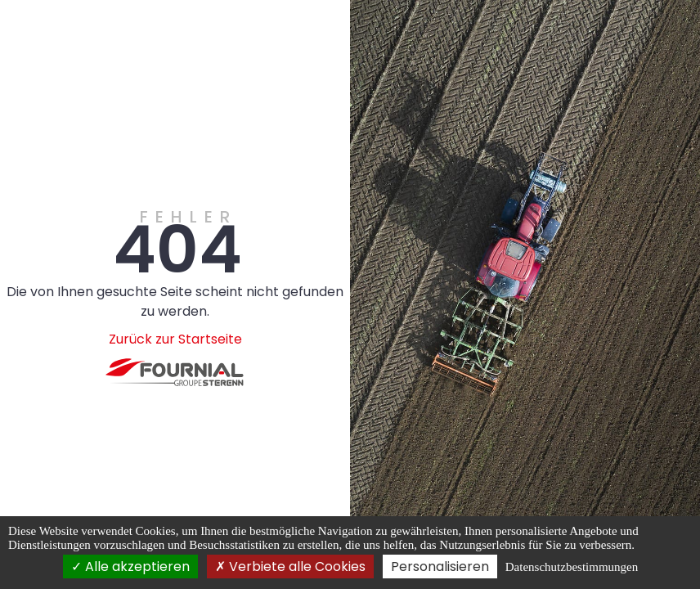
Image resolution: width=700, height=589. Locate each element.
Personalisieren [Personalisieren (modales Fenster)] (440, 567)
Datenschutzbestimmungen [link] (572, 567)
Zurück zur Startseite (175, 339)
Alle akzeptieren (130, 567)
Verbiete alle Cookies (290, 567)
